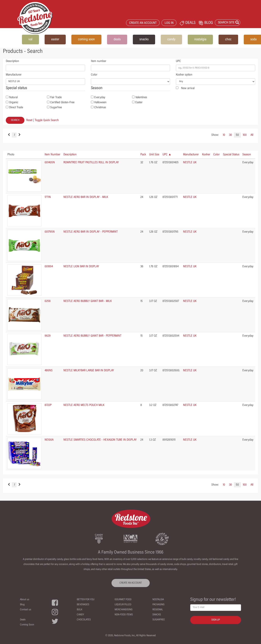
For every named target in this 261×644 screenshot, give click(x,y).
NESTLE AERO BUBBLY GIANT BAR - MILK (88, 301)
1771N (48, 197)
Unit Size (154, 155)
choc (228, 40)
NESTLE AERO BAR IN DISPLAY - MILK (86, 197)
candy (171, 40)
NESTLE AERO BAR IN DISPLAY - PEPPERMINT (91, 232)
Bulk (80, 610)
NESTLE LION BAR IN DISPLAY (81, 267)
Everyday (100, 97)
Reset (29, 120)
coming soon (86, 40)
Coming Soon (27, 625)
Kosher (206, 155)
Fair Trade (56, 97)
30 (230, 135)
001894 (49, 267)
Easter (139, 102)
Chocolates (84, 620)
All (252, 135)
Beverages (83, 605)
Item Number (52, 155)
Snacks (157, 615)
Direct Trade (16, 107)
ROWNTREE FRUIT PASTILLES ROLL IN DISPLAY (91, 163)
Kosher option (184, 75)
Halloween (100, 102)
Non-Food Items (124, 615)
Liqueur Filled (123, 605)
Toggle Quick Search (47, 120)
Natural (13, 97)
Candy (80, 615)
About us (25, 600)
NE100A (49, 440)
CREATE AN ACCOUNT (143, 23)
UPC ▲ (167, 155)
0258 (48, 301)
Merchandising (124, 610)
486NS (49, 371)
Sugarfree (56, 107)
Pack (143, 155)
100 (245, 135)
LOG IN (169, 23)
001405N (50, 163)
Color (94, 75)
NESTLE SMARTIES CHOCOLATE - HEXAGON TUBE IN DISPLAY (100, 440)
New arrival (188, 88)
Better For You (86, 600)
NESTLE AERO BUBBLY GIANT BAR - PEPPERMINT (92, 336)
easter (55, 40)
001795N (50, 232)
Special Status (231, 155)
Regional (158, 610)
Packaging (158, 605)
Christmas (100, 107)
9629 (48, 336)
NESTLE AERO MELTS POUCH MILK (84, 405)
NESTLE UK (190, 163)
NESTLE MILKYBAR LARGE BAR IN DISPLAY (89, 371)
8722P (48, 405)
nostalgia (200, 40)
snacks (144, 40)
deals (117, 40)
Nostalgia (158, 600)
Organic (14, 102)
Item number (99, 61)
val (30, 40)
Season (247, 155)
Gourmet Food (123, 600)
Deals (23, 620)
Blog (22, 605)
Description (12, 61)
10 (224, 135)
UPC (178, 61)
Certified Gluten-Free (62, 102)
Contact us (26, 610)
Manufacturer (14, 75)
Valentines (141, 97)
